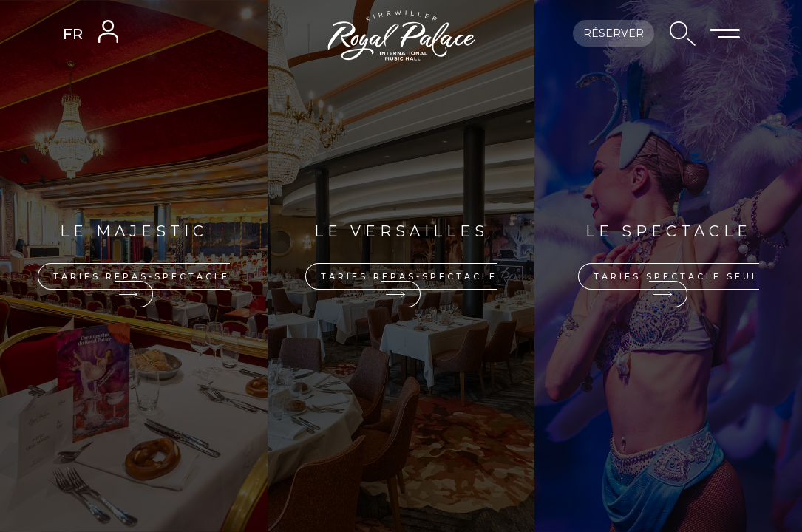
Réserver (614, 33)
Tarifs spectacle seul (676, 284)
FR (73, 34)
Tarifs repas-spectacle (142, 284)
